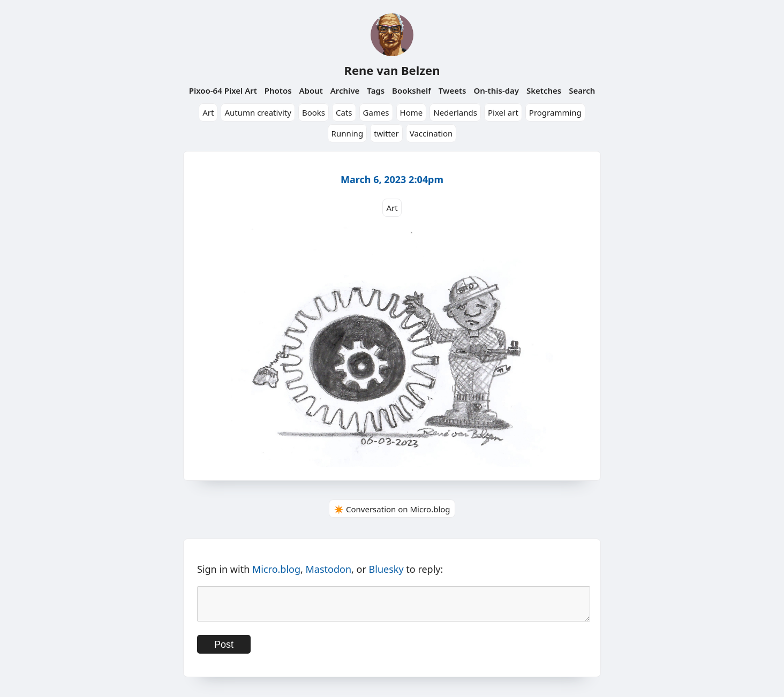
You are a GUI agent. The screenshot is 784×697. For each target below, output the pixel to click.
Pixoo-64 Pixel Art (223, 90)
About (311, 90)
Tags (376, 90)
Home (412, 112)
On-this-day (496, 90)
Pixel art (503, 112)
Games (376, 112)
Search (582, 90)
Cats (344, 112)
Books (314, 112)
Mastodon (329, 569)
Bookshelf (412, 90)
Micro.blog (276, 569)
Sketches (544, 90)
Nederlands (455, 112)
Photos (278, 90)
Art (208, 112)
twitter (386, 133)
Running (348, 133)
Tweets (453, 90)
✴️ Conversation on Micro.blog (392, 509)
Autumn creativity (258, 112)
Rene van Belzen (392, 70)
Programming (555, 112)
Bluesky (386, 569)
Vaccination (431, 133)
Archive (345, 90)
